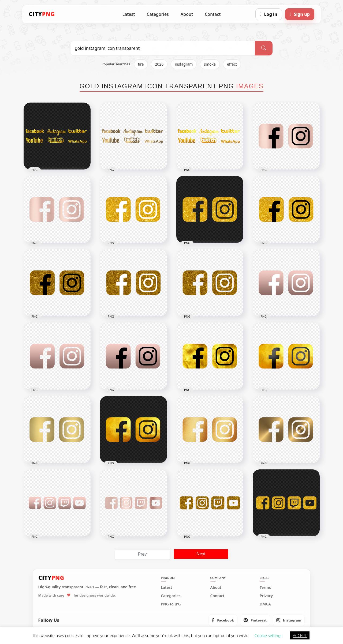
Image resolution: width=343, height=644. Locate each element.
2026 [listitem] (159, 64)
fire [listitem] (141, 64)
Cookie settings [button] (269, 635)
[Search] (264, 48)
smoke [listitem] (210, 64)
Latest (129, 14)
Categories (158, 14)
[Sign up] (300, 14)
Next (201, 554)
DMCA (265, 604)
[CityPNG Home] (42, 14)
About (187, 14)
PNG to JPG (171, 604)
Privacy (266, 596)
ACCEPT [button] (300, 635)
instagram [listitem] (184, 64)
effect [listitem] (232, 64)
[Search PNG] (163, 48)
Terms (265, 587)
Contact (213, 14)
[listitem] (223, 620)
